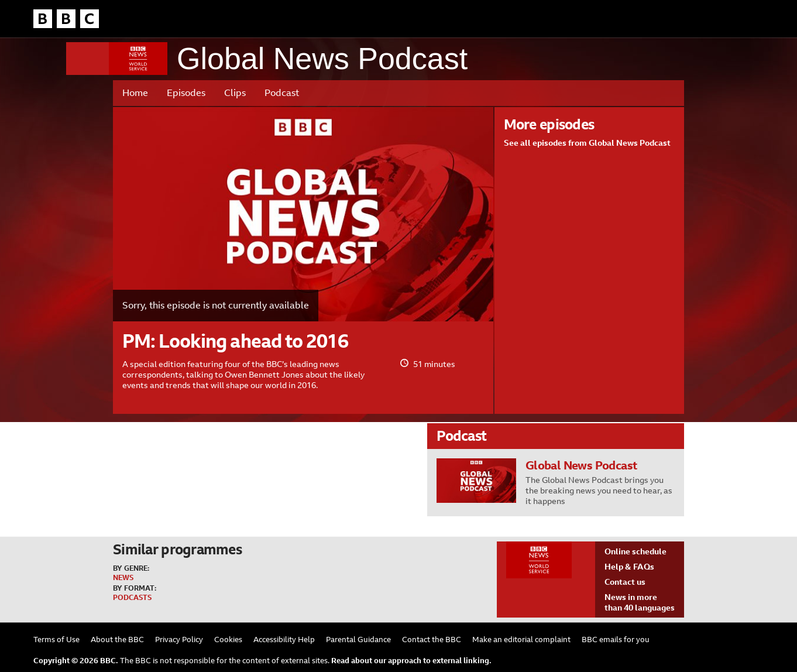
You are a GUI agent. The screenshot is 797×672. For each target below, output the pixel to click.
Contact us (625, 582)
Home (135, 93)
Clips (235, 93)
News (123, 578)
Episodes (186, 93)
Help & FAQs (629, 567)
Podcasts (132, 598)
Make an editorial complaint (521, 640)
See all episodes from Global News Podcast (587, 143)
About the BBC (117, 640)
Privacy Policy (179, 640)
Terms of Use (56, 640)
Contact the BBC (432, 640)
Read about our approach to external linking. (411, 661)
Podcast (282, 93)
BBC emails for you (616, 640)
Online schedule (635, 551)
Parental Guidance (358, 640)
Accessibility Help (284, 640)
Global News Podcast (322, 59)
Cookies (228, 640)
